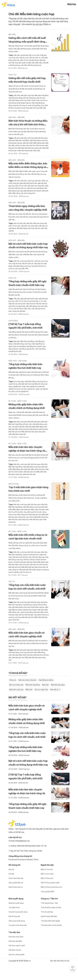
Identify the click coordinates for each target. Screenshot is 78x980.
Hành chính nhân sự (34, 100)
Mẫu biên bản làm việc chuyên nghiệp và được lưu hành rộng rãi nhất (27, 451)
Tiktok (36, 860)
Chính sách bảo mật (16, 878)
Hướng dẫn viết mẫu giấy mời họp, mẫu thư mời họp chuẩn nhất (27, 80)
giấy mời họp (34, 108)
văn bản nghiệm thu (28, 389)
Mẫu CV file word (47, 878)
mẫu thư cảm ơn (35, 58)
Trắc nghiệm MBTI (48, 892)
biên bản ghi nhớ (15, 432)
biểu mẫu (38, 63)
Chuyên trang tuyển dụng (18, 912)
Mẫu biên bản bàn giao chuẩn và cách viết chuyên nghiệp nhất (26, 635)
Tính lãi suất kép (47, 912)
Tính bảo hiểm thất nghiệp (50, 921)
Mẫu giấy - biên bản (17, 117)
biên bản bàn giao (41, 138)
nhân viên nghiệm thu (30, 386)
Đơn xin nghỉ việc (41, 689)
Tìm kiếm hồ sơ (14, 907)
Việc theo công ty (15, 950)
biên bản (12, 140)
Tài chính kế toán (18, 427)
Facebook (13, 860)
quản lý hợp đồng (34, 105)
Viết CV (12, 581)
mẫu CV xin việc (21, 186)
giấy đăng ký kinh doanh (32, 191)
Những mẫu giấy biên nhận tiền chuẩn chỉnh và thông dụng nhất (27, 406)
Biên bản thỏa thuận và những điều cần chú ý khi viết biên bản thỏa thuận (28, 124)
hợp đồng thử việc (15, 351)
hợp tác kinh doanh (20, 105)
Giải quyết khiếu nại (16, 883)
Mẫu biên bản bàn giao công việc (30, 148)
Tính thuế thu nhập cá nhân (51, 907)
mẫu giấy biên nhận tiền (17, 434)
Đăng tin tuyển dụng (16, 903)
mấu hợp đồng (40, 349)
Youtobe (21, 860)
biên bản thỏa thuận (25, 150)
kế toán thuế (17, 557)
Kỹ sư (45, 381)
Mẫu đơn (29, 689)
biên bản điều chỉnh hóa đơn (19, 429)
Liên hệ (11, 869)
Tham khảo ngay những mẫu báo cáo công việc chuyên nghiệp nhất (28, 208)
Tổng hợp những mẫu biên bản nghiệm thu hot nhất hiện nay (25, 366)
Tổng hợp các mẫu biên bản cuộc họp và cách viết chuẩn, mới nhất (27, 587)
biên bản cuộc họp (27, 95)
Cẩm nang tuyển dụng (17, 921)
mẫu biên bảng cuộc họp (17, 100)
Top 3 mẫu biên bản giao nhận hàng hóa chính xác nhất (28, 489)
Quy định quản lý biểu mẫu (25, 63)
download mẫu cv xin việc (30, 55)
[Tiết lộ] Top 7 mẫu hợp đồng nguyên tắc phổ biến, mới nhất (25, 326)
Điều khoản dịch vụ (16, 887)
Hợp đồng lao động (15, 98)
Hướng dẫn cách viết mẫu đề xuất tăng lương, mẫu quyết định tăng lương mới (27, 42)
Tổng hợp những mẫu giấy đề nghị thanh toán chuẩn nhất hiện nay (27, 283)
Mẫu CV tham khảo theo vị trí (51, 887)
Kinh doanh (14, 484)
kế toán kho (34, 555)
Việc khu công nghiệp (16, 954)
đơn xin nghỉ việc (20, 223)
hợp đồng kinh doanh (34, 346)
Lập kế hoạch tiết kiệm (49, 916)
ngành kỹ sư (13, 384)
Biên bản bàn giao (58, 685)
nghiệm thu (17, 386)
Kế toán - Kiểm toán (17, 401)
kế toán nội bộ (35, 560)
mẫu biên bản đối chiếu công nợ (30, 570)
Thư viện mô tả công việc (18, 925)
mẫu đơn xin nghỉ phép (35, 188)
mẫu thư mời (24, 58)
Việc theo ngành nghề (17, 945)
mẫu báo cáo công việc (36, 186)
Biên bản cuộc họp (16, 689)
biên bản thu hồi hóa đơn (35, 145)
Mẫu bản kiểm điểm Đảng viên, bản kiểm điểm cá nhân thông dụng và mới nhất (28, 167)
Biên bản (45, 685)
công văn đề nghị (19, 311)
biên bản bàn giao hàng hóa (19, 519)
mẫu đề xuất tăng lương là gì (31, 65)
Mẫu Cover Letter (47, 874)
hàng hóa (25, 514)
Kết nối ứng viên (14, 916)
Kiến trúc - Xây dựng (18, 361)
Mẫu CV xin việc (47, 869)
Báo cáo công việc (40, 223)
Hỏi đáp (11, 874)
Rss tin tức (65, 961)
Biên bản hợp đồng (41, 95)
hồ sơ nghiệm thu (22, 391)
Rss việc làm (55, 961)
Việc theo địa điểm (15, 941)
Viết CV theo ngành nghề (50, 883)
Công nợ (26, 555)
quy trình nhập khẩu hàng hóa (37, 517)
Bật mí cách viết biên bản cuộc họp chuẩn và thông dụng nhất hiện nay (28, 246)
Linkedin (29, 860)
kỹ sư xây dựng (19, 381)
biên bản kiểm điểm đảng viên (34, 143)
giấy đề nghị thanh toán (28, 183)
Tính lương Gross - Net (49, 903)
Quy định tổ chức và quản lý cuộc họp (28, 107)
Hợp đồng (13, 321)
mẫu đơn (17, 55)
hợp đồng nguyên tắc (26, 349)
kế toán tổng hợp (29, 98)
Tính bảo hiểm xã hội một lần (51, 925)
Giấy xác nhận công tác (27, 680)
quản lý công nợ (25, 572)
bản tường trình (30, 193)
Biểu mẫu (12, 34)
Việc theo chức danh (16, 937)
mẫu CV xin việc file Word (29, 60)
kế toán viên (27, 424)
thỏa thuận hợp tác (24, 103)
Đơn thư (12, 75)
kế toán (26, 560)
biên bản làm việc (29, 474)
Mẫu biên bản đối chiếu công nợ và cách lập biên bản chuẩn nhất (28, 537)
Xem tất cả (55, 689)
